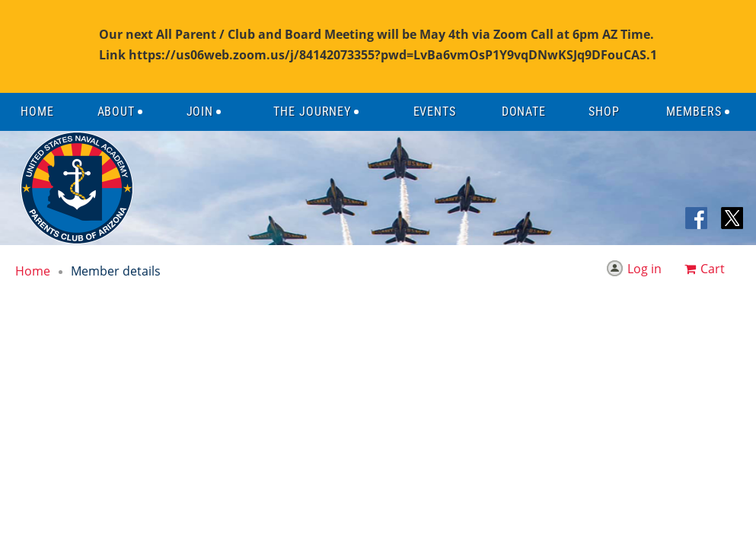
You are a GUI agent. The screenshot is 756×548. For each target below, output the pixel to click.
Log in (644, 269)
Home (33, 271)
